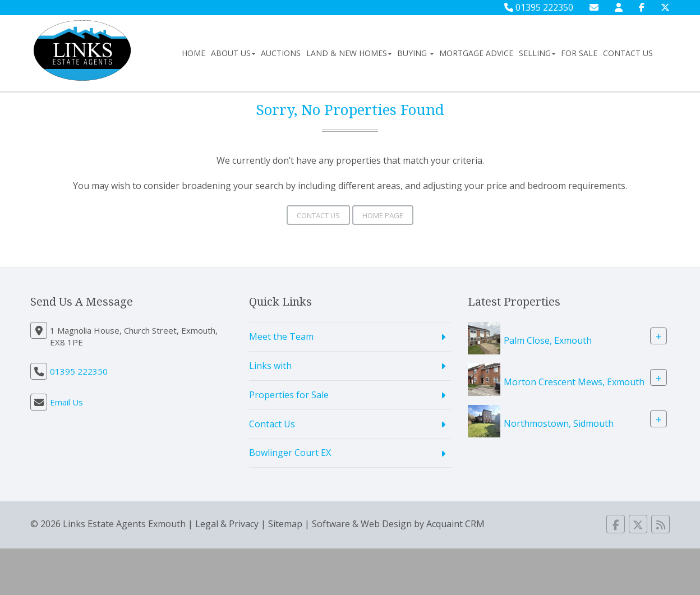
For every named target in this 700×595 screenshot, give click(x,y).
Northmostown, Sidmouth (559, 423)
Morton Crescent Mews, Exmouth (574, 382)
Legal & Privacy (227, 524)
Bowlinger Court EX (290, 453)
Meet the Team (281, 336)
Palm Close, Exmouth (548, 340)
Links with (270, 366)
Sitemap (285, 524)
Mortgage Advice (476, 53)
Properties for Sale (289, 395)
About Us (233, 53)
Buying (415, 53)
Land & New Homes (349, 53)
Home (194, 53)
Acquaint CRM (455, 524)
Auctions (281, 53)
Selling (537, 53)
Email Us (66, 402)
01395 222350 (539, 7)
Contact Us (628, 53)
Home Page (383, 215)
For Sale (579, 53)
